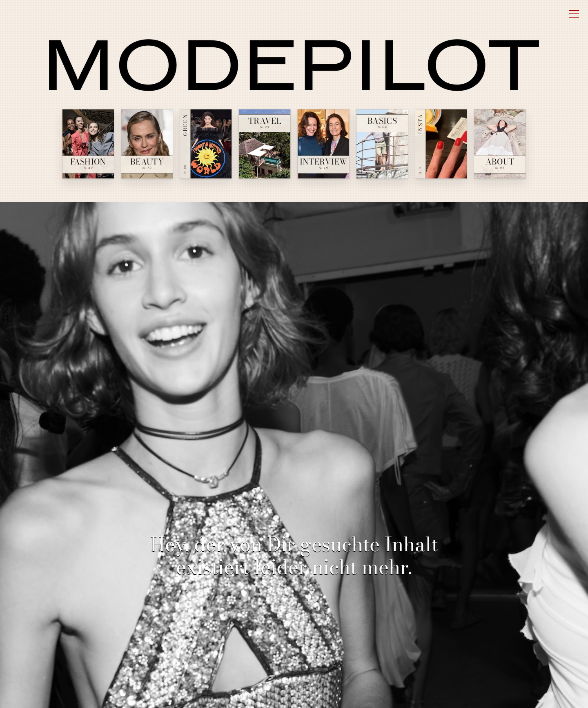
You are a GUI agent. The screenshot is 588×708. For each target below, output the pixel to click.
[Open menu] (574, 14)
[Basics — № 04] (382, 144)
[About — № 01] (500, 144)
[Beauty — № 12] (147, 144)
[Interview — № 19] (323, 144)
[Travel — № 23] (265, 144)
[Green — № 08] (206, 144)
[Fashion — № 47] (88, 144)
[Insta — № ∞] (441, 144)
